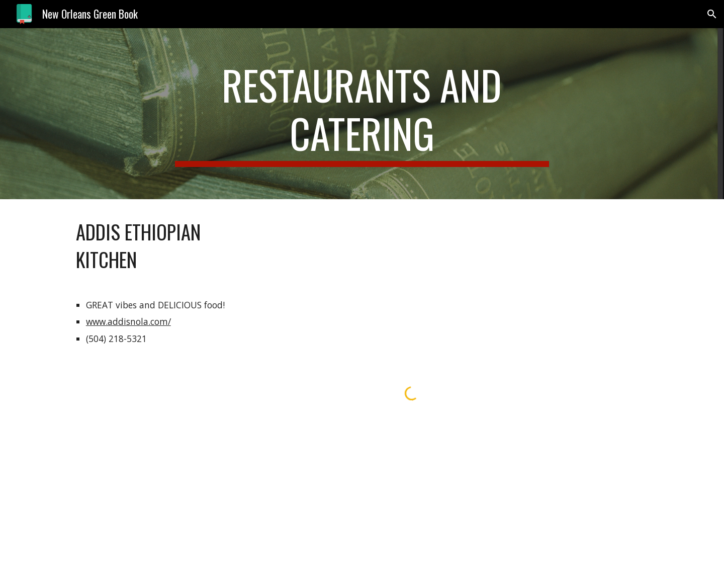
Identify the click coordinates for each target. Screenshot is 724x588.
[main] (362, 114)
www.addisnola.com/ (128, 321)
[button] (712, 14)
